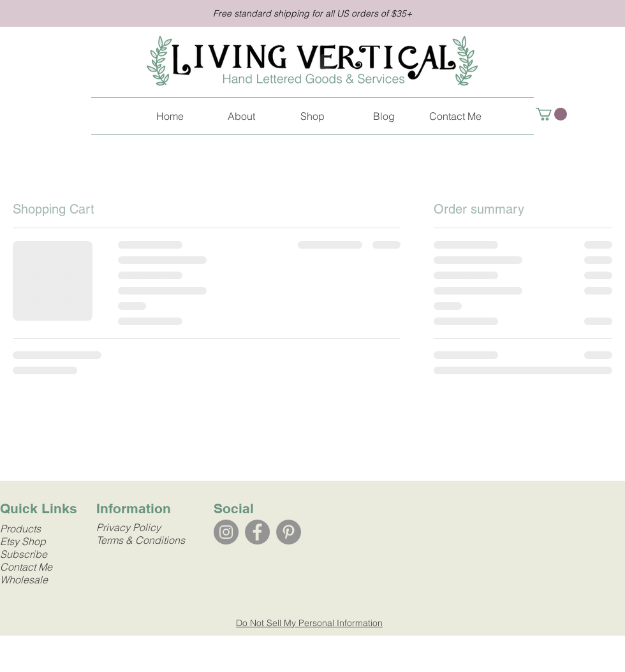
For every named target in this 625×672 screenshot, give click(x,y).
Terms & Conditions (141, 540)
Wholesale (24, 580)
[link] (551, 114)
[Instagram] (226, 532)
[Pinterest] (289, 532)
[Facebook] (257, 532)
